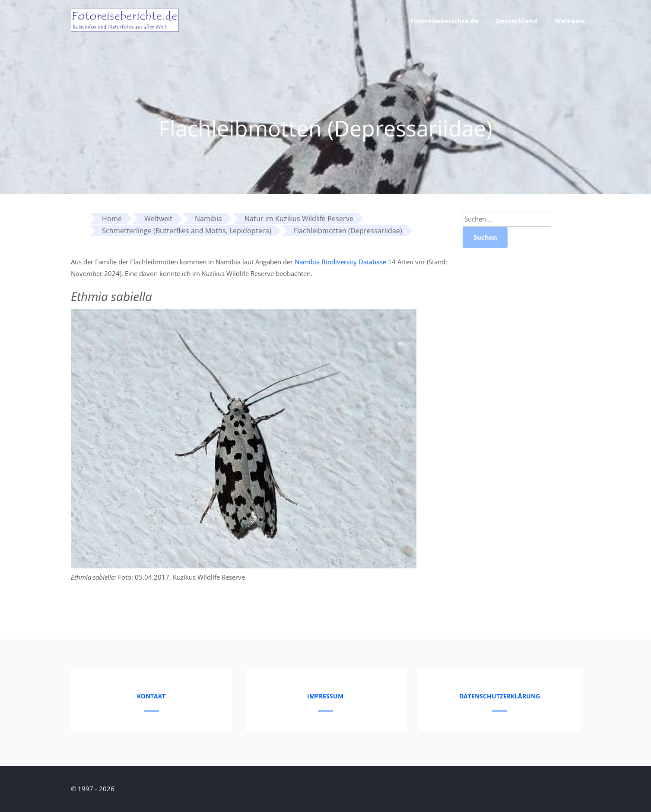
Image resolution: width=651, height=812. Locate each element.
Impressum (325, 696)
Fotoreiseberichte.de (445, 21)
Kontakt (151, 696)
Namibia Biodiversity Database (340, 262)
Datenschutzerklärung (500, 696)
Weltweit (570, 21)
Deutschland (517, 21)
